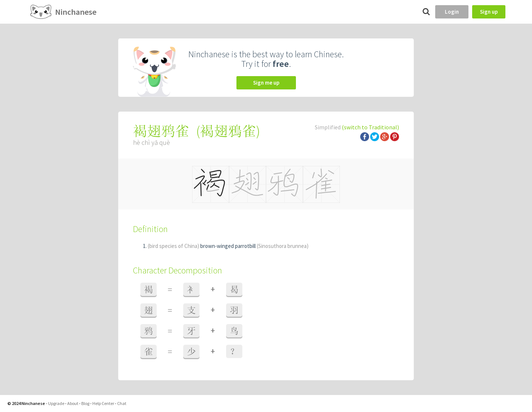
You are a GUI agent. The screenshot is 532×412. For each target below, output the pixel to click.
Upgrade (56, 403)
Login (452, 12)
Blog (85, 403)
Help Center (103, 403)
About (73, 403)
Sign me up (266, 83)
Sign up (489, 12)
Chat (122, 403)
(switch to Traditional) (370, 127)
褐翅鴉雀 (228, 131)
